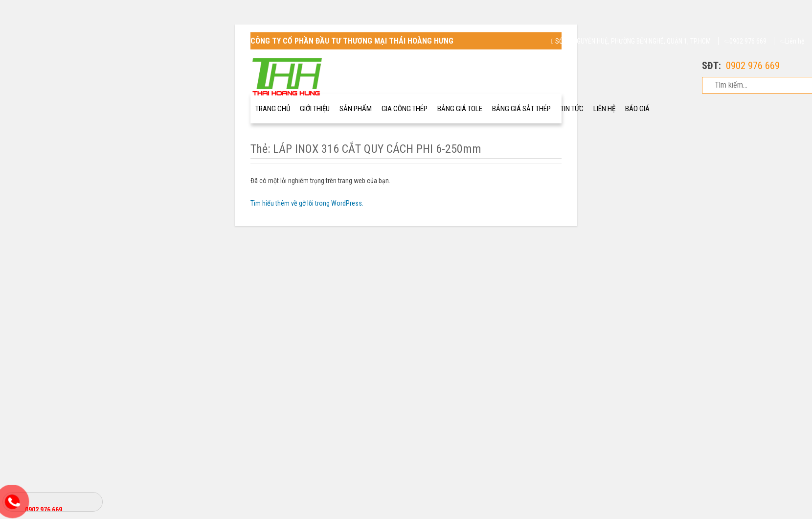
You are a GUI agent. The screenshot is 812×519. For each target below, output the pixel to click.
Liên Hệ (604, 109)
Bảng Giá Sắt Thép (521, 109)
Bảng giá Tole (460, 109)
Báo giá (637, 109)
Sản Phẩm (356, 109)
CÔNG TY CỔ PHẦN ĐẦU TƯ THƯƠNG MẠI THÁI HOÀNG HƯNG (352, 41)
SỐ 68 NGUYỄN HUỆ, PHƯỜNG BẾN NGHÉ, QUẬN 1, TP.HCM (631, 41)
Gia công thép (405, 109)
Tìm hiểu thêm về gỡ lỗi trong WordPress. (307, 203)
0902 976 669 (746, 41)
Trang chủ (273, 109)
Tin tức (572, 109)
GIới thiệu (315, 109)
